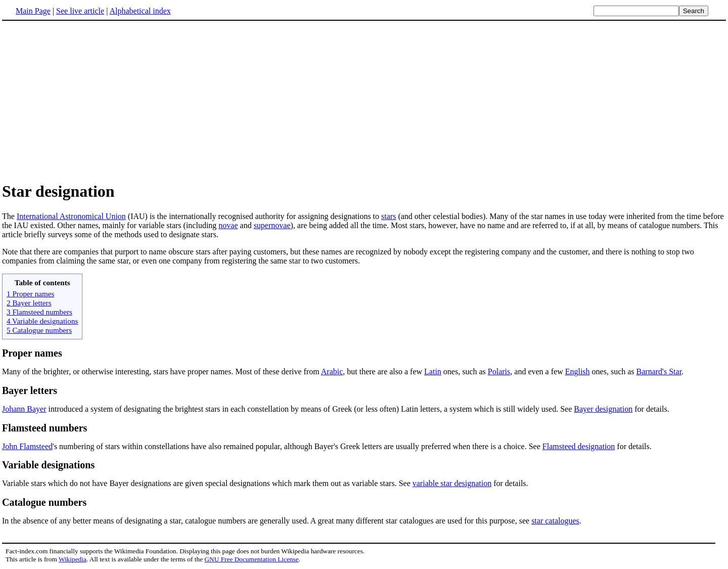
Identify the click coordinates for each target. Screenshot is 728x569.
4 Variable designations (42, 321)
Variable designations (48, 465)
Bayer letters (30, 390)
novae (228, 225)
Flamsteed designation (579, 446)
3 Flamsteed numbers (39, 312)
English (578, 371)
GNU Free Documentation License (251, 559)
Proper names (32, 353)
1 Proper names (30, 294)
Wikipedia (73, 559)
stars (389, 216)
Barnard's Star (659, 371)
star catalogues (555, 521)
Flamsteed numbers (44, 428)
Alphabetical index (140, 11)
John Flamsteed (27, 446)
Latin (433, 371)
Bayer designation (603, 409)
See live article (80, 11)
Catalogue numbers (44, 502)
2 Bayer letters (29, 303)
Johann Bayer (24, 409)
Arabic (332, 371)
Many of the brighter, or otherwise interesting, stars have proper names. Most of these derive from (162, 371)
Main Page (33, 11)
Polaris (499, 371)
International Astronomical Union (71, 216)
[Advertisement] (87, 101)
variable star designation (452, 483)
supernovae (272, 225)
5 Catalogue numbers (39, 330)
